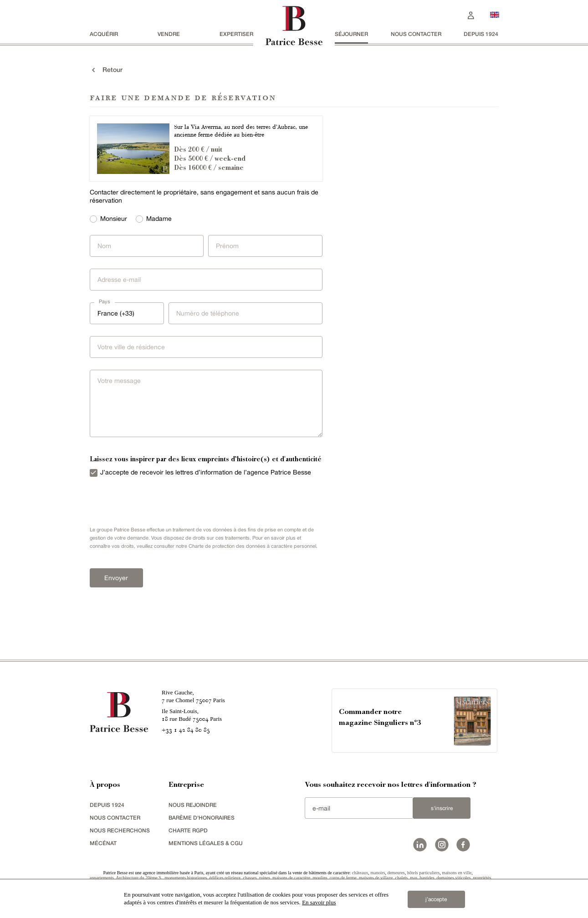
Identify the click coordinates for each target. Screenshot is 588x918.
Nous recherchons (120, 830)
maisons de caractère (291, 878)
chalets (402, 878)
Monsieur (114, 219)
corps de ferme (343, 878)
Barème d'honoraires (202, 818)
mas (414, 878)
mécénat (103, 843)
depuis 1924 (481, 34)
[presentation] (153, 504)
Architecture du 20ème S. (139, 878)
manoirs (378, 873)
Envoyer (116, 578)
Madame (159, 219)
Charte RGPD (188, 830)
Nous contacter (416, 34)
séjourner (351, 34)
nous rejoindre (193, 805)
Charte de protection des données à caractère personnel (252, 546)
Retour (106, 70)
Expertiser (236, 34)
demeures (396, 873)
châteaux (360, 873)
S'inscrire (442, 808)
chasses (250, 878)
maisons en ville (457, 873)
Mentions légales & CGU (206, 843)
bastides (427, 878)
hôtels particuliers (423, 873)
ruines (265, 878)
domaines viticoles (454, 878)
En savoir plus (319, 902)
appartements (102, 878)
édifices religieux (225, 878)
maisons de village (376, 878)
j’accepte (436, 899)
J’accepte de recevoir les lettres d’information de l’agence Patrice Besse (206, 472)
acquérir (104, 34)
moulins (320, 878)
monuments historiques (186, 878)
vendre (169, 34)
